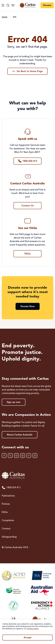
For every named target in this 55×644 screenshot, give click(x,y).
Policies (6, 504)
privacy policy (33, 629)
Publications (8, 496)
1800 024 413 (11, 488)
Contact (6, 529)
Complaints (8, 521)
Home (5, 17)
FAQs (5, 512)
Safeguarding (9, 537)
